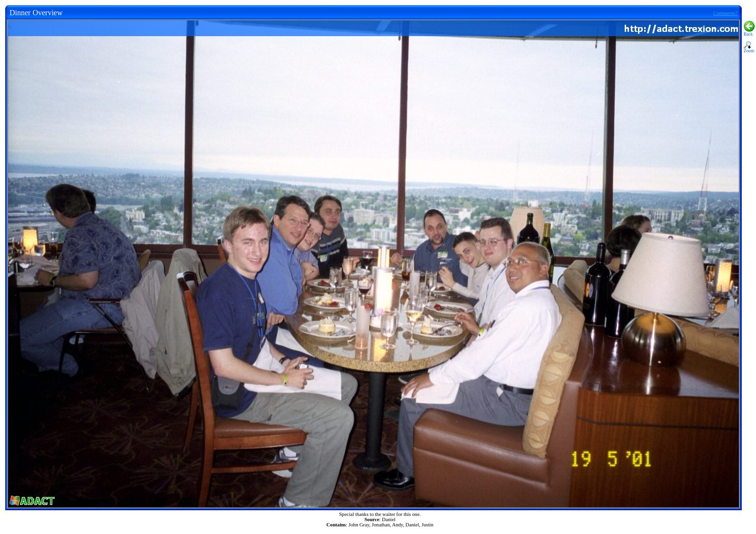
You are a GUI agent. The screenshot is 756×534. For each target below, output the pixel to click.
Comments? (725, 13)
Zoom (749, 49)
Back (749, 32)
